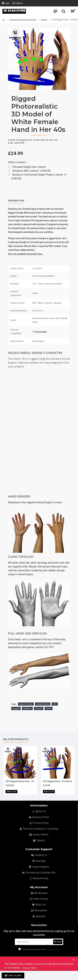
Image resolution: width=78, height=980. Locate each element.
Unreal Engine (43, 704)
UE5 (55, 704)
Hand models (41, 332)
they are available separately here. (25, 254)
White (49, 708)
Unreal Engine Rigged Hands (23, 20)
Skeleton (27, 708)
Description (16, 201)
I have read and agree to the (39, 949)
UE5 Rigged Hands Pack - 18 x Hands (21, 781)
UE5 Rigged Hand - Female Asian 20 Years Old (58, 781)
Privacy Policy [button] (29, 968)
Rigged (16, 708)
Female (39, 708)
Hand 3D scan (26, 704)
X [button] (74, 959)
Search (44, 20)
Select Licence (16, 162)
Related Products (16, 739)
